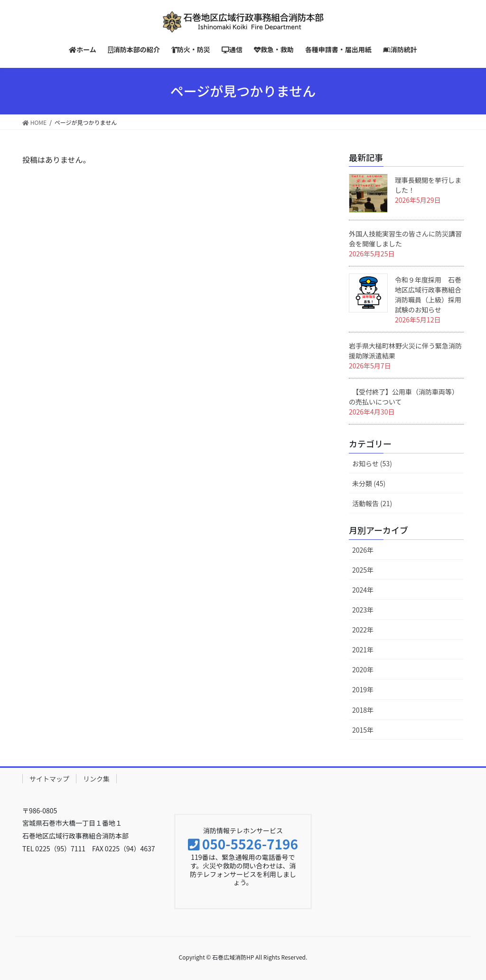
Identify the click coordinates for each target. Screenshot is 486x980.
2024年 (363, 590)
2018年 (363, 710)
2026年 (363, 550)
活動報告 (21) (372, 503)
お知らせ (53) (372, 463)
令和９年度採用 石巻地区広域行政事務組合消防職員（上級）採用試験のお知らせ (428, 295)
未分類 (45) (369, 483)
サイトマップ (49, 779)
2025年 (363, 570)
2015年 (363, 730)
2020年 (363, 669)
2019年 (363, 689)
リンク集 (96, 779)
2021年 (363, 650)
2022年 (363, 630)
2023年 (363, 610)
